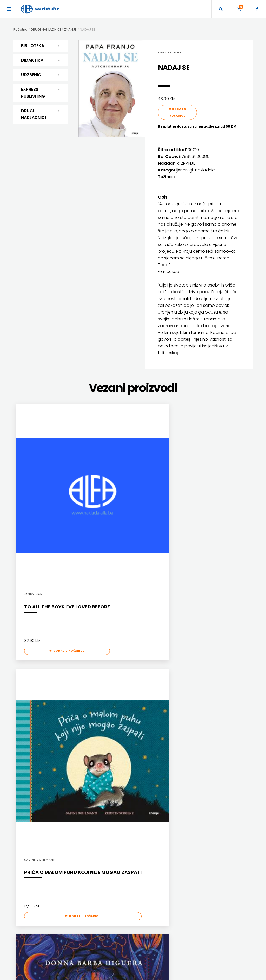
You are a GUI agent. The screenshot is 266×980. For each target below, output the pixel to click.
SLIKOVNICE (34, 798)
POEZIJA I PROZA (37, 751)
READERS (194, 757)
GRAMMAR (195, 744)
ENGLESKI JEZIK (90, 744)
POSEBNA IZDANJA (39, 771)
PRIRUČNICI (34, 778)
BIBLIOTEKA (41, 46)
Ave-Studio (203, 974)
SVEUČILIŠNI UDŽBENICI (42, 818)
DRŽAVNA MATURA (147, 744)
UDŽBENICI (41, 75)
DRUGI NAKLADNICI (41, 114)
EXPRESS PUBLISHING (41, 93)
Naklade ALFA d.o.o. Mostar (205, 866)
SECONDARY (196, 764)
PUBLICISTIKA (35, 784)
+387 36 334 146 (197, 896)
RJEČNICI (32, 791)
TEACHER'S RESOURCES (205, 771)
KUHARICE (32, 744)
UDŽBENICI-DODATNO (203, 778)
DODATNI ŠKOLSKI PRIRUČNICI (155, 737)
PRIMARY (194, 751)
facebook (192, 911)
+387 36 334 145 (197, 888)
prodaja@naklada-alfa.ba (206, 904)
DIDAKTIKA (41, 60)
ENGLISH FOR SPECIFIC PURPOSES (212, 737)
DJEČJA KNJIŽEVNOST (41, 737)
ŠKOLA (84, 764)
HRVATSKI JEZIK (91, 751)
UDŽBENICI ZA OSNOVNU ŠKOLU (156, 751)
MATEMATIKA (89, 757)
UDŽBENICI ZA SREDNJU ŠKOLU (155, 757)
